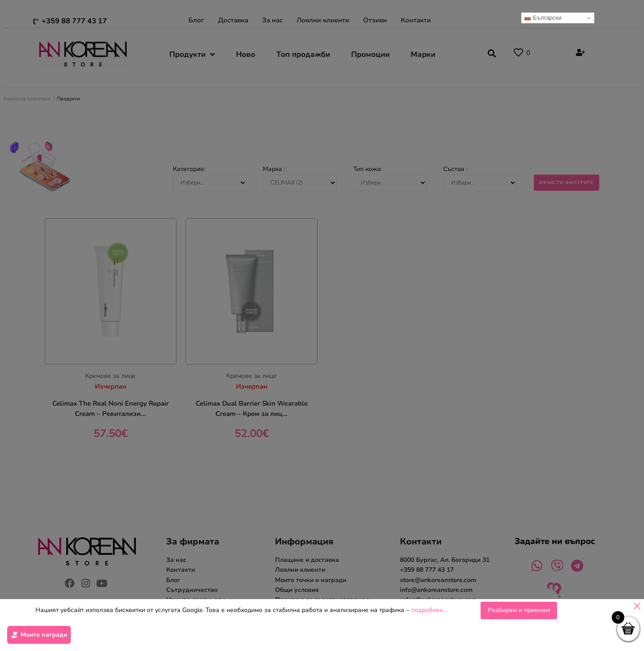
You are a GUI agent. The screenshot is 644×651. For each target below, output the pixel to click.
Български (543, 18)
